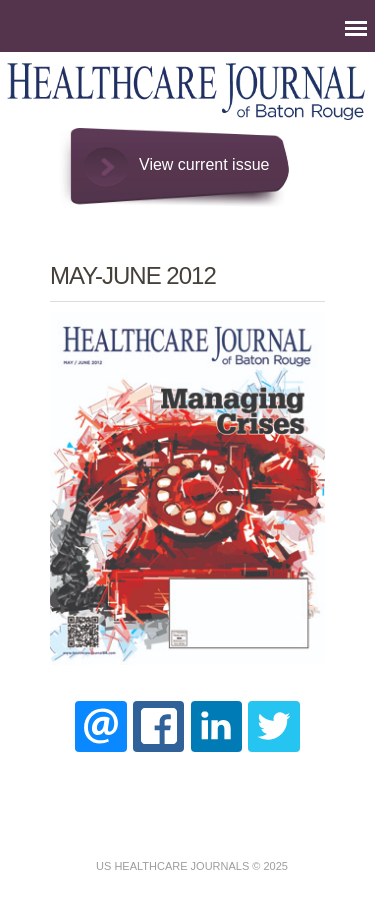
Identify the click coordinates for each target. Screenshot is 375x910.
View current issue (204, 164)
